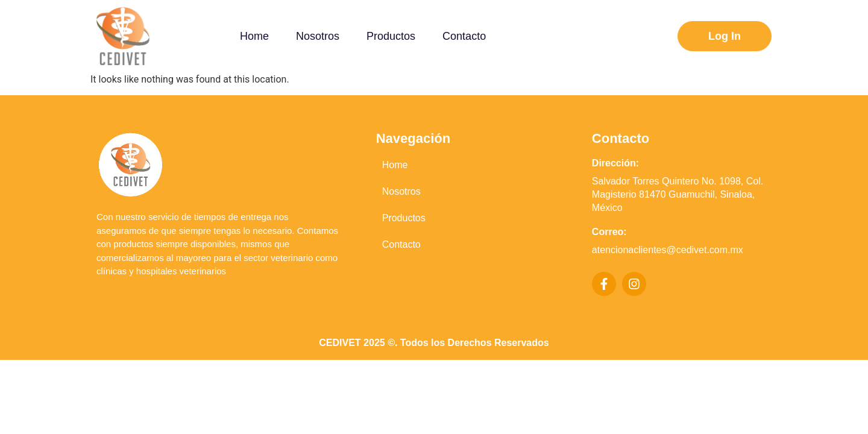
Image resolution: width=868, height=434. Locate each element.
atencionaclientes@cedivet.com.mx (668, 250)
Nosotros (401, 191)
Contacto (401, 244)
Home (395, 165)
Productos (404, 218)
